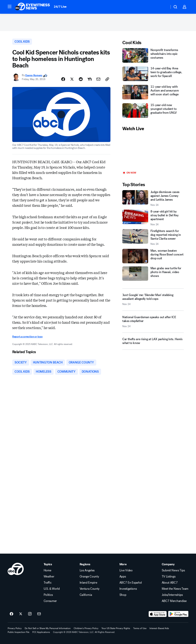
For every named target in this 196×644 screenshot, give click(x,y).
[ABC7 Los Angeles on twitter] (21, 614)
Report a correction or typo (27, 337)
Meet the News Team (175, 589)
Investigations (128, 589)
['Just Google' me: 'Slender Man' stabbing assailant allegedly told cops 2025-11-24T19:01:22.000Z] (153, 299)
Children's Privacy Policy (86, 628)
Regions (85, 564)
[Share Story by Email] (98, 79)
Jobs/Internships (172, 595)
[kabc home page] (16, 569)
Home (47, 570)
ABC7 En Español (131, 583)
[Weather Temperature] (164, 7)
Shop (123, 595)
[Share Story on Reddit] (81, 79)
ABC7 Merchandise (174, 601)
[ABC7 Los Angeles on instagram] (30, 614)
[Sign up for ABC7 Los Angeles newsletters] (39, 614)
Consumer (50, 601)
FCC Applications (41, 632)
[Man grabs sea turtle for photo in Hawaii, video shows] (153, 274)
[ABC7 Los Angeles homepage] (33, 7)
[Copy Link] (107, 79)
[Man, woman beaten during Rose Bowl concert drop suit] (153, 256)
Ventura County (90, 589)
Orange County (89, 577)
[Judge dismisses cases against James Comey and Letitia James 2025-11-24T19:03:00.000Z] (153, 198)
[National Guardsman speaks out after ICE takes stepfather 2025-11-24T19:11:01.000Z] (153, 323)
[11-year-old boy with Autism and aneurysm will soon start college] (153, 92)
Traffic (48, 583)
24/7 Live (60, 7)
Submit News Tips (173, 570)
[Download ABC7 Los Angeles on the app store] (158, 614)
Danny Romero (34, 75)
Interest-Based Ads (159, 628)
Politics (48, 595)
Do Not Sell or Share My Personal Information (48, 628)
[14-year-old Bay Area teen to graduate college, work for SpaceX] (153, 74)
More (123, 564)
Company (168, 564)
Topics (48, 564)
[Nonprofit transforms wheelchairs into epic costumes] (153, 56)
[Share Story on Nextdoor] (90, 79)
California (86, 595)
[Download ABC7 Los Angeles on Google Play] (178, 614)
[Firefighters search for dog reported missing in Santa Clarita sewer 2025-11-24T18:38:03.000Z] (153, 237)
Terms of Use (140, 628)
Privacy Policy (15, 628)
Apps (123, 577)
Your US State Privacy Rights (116, 628)
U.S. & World (52, 589)
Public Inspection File (18, 632)
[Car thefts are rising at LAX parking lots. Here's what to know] (153, 343)
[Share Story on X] (72, 79)
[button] (10, 6)
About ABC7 (170, 583)
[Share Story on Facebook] (63, 79)
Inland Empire (88, 583)
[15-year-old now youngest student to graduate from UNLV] (153, 111)
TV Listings (169, 577)
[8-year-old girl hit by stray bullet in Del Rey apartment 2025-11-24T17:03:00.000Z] (153, 218)
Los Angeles (87, 570)
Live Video (126, 570)
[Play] (153, 151)
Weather (49, 577)
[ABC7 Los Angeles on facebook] (11, 614)
